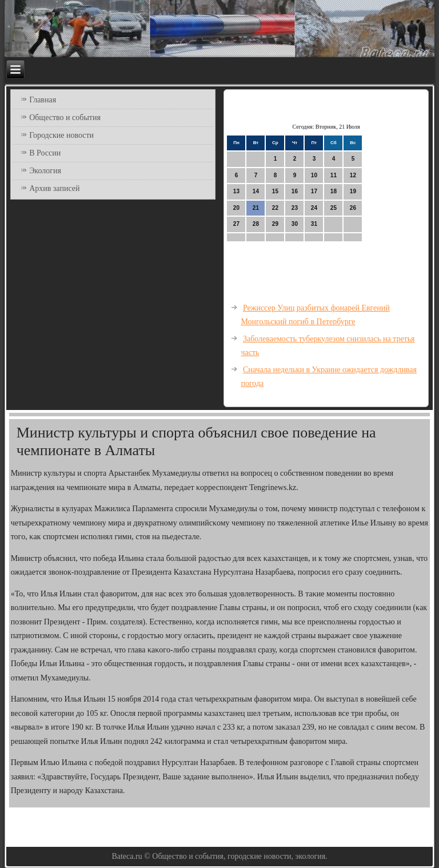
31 (314, 224)
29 (275, 224)
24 (314, 208)
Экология (45, 171)
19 (353, 191)
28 (256, 224)
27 (236, 224)
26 (353, 208)
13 (236, 191)
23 (295, 208)
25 (334, 208)
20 (236, 208)
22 (275, 208)
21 (256, 208)
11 (334, 175)
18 (334, 191)
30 (295, 224)
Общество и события (65, 118)
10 (314, 175)
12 (353, 175)
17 (314, 191)
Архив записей (54, 188)
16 (295, 191)
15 (275, 191)
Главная (43, 100)
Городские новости (61, 135)
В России (45, 153)
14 (256, 191)
